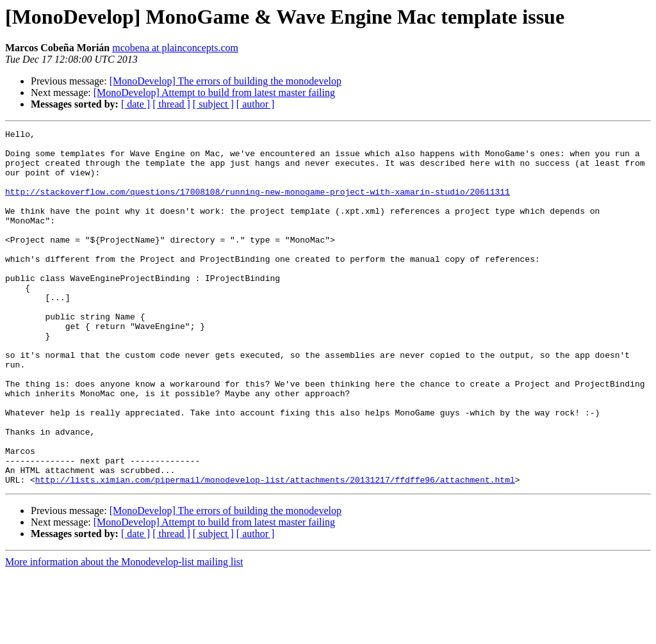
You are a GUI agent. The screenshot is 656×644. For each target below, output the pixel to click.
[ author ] (256, 104)
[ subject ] (213, 104)
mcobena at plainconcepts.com (175, 48)
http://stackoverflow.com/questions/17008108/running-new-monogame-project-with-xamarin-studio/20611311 (258, 205)
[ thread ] (171, 104)
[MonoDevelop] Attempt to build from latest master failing (214, 93)
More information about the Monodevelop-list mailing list (124, 633)
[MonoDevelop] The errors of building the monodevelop (225, 81)
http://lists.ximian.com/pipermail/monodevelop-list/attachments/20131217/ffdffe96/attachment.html (275, 551)
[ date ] (135, 104)
